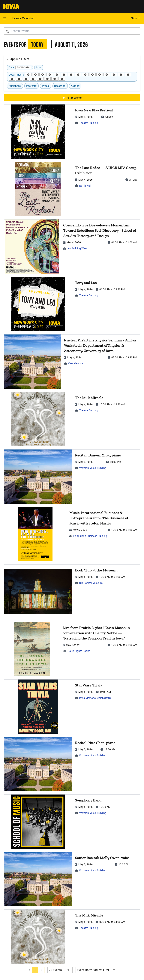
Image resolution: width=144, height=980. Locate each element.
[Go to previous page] (29, 970)
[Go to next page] (41, 970)
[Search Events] (72, 31)
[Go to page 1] (35, 970)
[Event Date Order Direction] (97, 970)
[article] (72, 132)
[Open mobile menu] (5, 18)
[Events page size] (60, 970)
